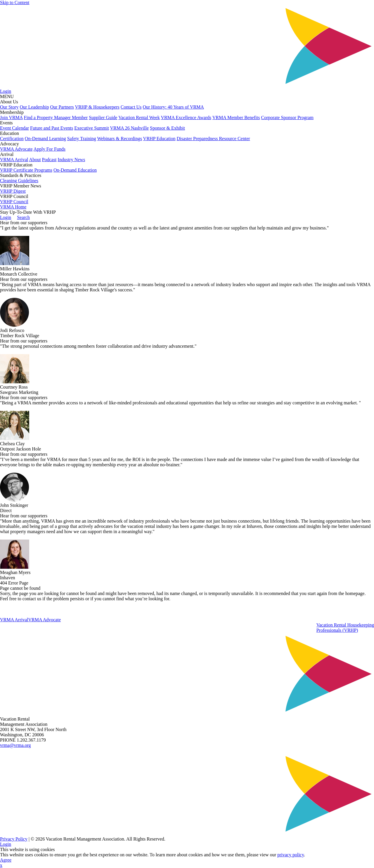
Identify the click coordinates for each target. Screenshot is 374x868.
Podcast (49, 160)
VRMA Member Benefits (236, 118)
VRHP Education (159, 139)
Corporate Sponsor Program (287, 118)
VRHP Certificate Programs (26, 170)
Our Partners (62, 107)
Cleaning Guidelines (19, 181)
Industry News (71, 160)
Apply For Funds (50, 149)
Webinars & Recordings (120, 139)
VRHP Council (14, 202)
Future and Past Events (52, 128)
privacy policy (291, 855)
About (35, 160)
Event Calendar (14, 128)
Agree (6, 860)
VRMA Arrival (14, 160)
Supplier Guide (103, 118)
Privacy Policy (14, 839)
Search (23, 217)
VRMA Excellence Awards (186, 118)
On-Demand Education (75, 170)
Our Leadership (34, 107)
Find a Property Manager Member (56, 118)
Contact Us (131, 107)
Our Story (9, 107)
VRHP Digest (13, 191)
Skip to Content (15, 2)
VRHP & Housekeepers (97, 107)
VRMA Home (13, 207)
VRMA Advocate (16, 149)
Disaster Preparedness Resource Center (213, 139)
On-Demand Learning (45, 139)
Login (6, 91)
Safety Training (82, 139)
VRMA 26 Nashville (129, 128)
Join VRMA (11, 118)
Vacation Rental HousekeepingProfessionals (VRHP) (345, 628)
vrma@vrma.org (15, 745)
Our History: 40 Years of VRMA (173, 107)
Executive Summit (92, 128)
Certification (12, 139)
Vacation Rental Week (139, 118)
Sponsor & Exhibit (167, 128)
